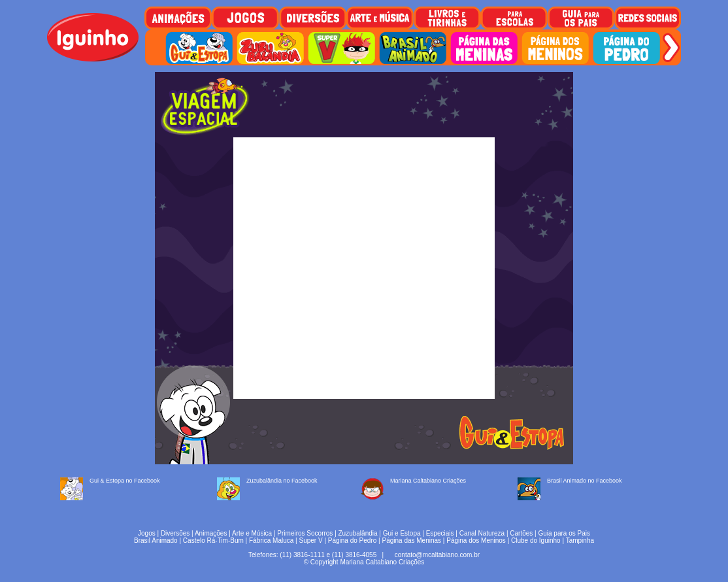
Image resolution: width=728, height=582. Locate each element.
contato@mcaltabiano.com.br (437, 555)
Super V (311, 540)
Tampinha (580, 540)
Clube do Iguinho (536, 540)
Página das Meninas (411, 540)
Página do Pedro (353, 540)
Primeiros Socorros (305, 533)
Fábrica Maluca (271, 540)
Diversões (175, 533)
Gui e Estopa (402, 533)
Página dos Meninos (476, 540)
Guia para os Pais (564, 533)
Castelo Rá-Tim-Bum (213, 540)
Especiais (440, 533)
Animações (211, 533)
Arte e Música (252, 533)
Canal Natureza (482, 533)
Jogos (147, 533)
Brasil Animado (156, 540)
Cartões (521, 533)
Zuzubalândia (358, 533)
